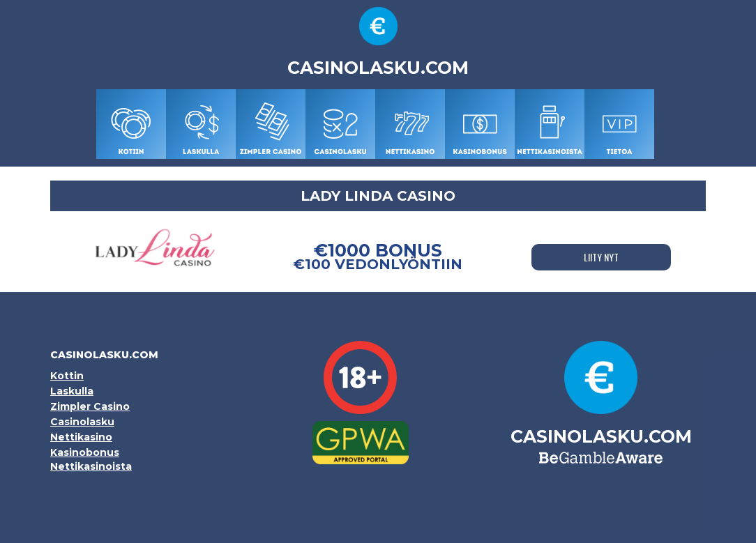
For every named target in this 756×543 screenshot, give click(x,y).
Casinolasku (82, 422)
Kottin (67, 376)
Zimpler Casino (90, 406)
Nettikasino (81, 437)
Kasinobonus (85, 452)
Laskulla (72, 391)
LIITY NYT (601, 257)
